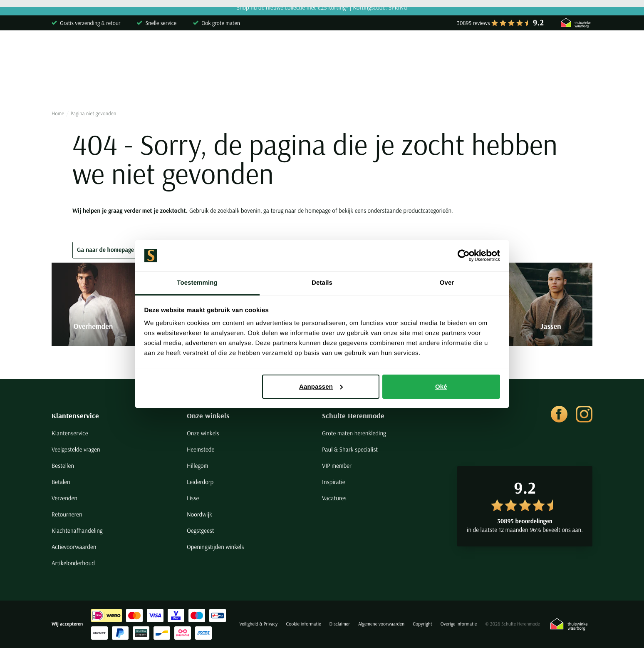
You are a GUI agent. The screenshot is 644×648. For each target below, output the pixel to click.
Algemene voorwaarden (381, 624)
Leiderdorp (200, 482)
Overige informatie (459, 624)
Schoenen (420, 85)
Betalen (61, 482)
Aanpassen (321, 386)
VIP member (337, 466)
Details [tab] (322, 283)
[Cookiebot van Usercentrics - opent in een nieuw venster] (464, 256)
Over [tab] (447, 283)
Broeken (226, 85)
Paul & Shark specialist (350, 449)
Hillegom (198, 466)
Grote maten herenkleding (354, 433)
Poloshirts (120, 85)
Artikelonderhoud (73, 563)
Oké (441, 386)
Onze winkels (208, 416)
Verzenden (64, 498)
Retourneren (67, 514)
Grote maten (469, 85)
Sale (511, 85)
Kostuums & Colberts (285, 85)
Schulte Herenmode (353, 416)
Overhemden (69, 85)
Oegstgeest (201, 530)
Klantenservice (75, 416)
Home (58, 114)
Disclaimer (340, 624)
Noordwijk (199, 514)
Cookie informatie (303, 624)
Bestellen (63, 466)
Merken (546, 85)
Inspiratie (334, 482)
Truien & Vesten (174, 85)
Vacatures (334, 498)
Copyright (422, 624)
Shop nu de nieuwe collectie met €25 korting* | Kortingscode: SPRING (322, 8)
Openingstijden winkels (215, 547)
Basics (379, 85)
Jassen (342, 85)
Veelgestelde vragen (76, 449)
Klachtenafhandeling (77, 530)
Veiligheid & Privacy (258, 624)
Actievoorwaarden (74, 547)
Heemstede (201, 449)
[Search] (485, 51)
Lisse (193, 498)
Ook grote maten (221, 23)
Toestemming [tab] (197, 283)
